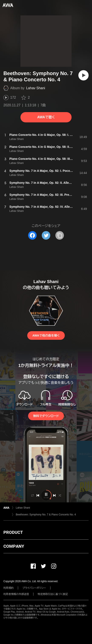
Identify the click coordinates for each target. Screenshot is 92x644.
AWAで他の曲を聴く (46, 335)
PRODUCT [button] (13, 532)
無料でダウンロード (46, 416)
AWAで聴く (46, 117)
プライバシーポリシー (34, 588)
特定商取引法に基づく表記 (53, 594)
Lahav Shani (36, 88)
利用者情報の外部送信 (16, 594)
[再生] (83, 75)
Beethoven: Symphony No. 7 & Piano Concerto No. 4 (46, 515)
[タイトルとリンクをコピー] (60, 235)
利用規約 (9, 588)
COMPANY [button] (14, 546)
